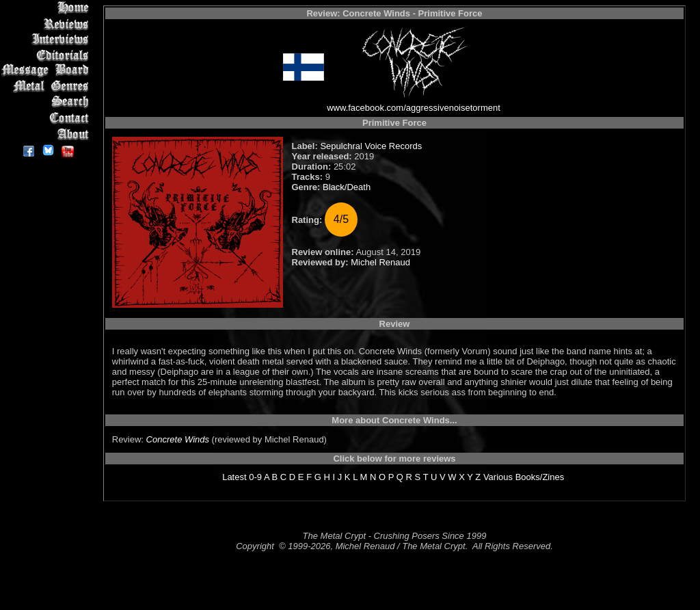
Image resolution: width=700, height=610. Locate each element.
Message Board (48, 71)
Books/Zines (540, 477)
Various (498, 477)
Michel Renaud (380, 262)
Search (48, 102)
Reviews (48, 24)
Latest (234, 477)
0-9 (255, 477)
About (48, 134)
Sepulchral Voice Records (371, 146)
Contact (48, 118)
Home (48, 8)
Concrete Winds (178, 439)
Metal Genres (48, 87)
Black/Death (347, 187)
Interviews (48, 39)
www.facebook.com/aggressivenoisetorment (414, 108)
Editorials (48, 55)
